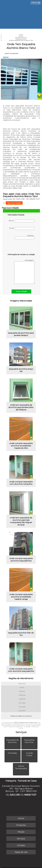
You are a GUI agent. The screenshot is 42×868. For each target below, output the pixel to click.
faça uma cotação (14, 203)
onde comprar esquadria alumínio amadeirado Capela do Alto (21, 446)
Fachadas (13, 753)
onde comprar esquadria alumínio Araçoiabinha (21, 560)
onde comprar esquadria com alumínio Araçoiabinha (21, 670)
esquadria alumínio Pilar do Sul (21, 634)
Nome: (22, 221)
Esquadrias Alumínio (29, 741)
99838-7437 (30, 795)
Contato (21, 845)
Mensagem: (24, 272)
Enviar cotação (21, 291)
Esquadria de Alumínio (13, 741)
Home (21, 818)
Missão (21, 832)
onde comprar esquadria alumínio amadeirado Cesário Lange (21, 597)
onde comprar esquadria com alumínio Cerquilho (21, 483)
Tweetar (6, 57)
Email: (22, 228)
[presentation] (21, 247)
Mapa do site (21, 852)
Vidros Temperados (21, 767)
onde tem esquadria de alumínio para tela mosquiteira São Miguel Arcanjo (21, 521)
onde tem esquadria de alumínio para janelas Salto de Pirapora (21, 407)
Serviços (21, 732)
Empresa (21, 825)
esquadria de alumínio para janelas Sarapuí (21, 334)
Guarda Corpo (29, 754)
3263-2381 (15, 795)
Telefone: (25, 237)
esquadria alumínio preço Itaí (21, 370)
